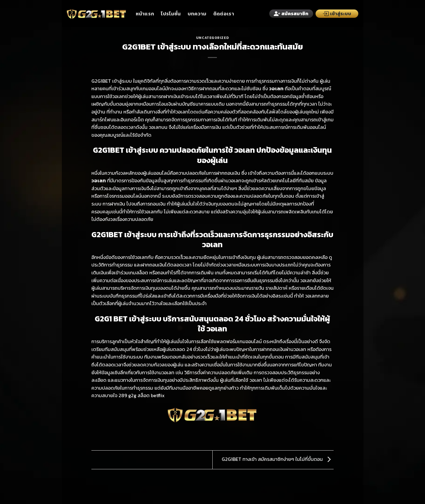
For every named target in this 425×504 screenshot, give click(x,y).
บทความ (197, 14)
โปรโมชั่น (171, 14)
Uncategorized (212, 38)
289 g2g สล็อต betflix (142, 395)
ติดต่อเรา (224, 14)
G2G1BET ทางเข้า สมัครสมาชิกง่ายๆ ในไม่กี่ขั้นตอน (278, 459)
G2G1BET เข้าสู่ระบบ (112, 81)
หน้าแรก (145, 14)
